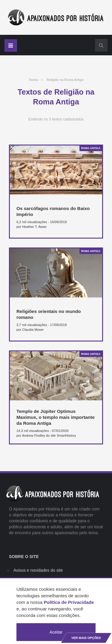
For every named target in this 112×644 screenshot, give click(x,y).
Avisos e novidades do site (38, 570)
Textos (33, 80)
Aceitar (56, 632)
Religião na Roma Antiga (65, 80)
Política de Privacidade (69, 602)
